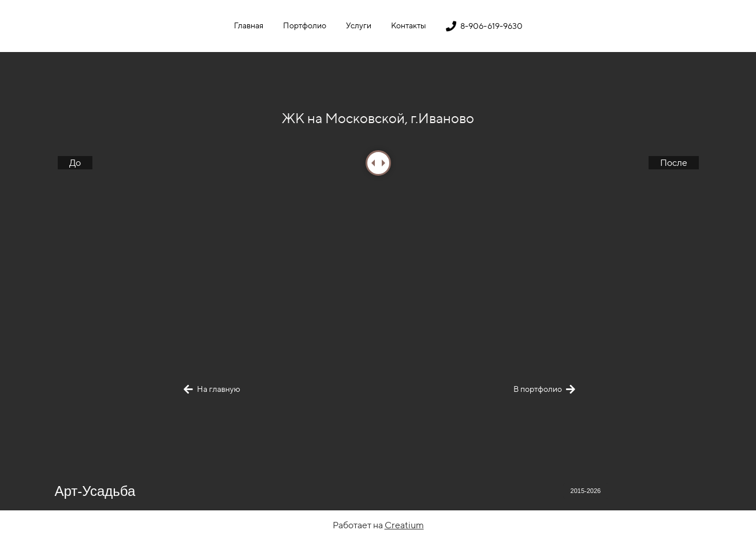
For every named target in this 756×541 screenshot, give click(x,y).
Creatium (404, 525)
